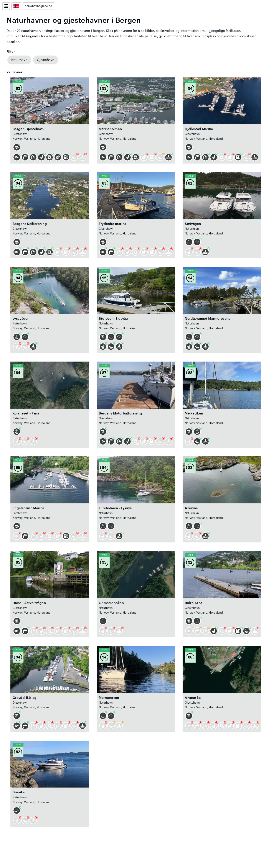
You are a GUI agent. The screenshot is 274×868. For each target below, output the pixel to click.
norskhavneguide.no (38, 6)
